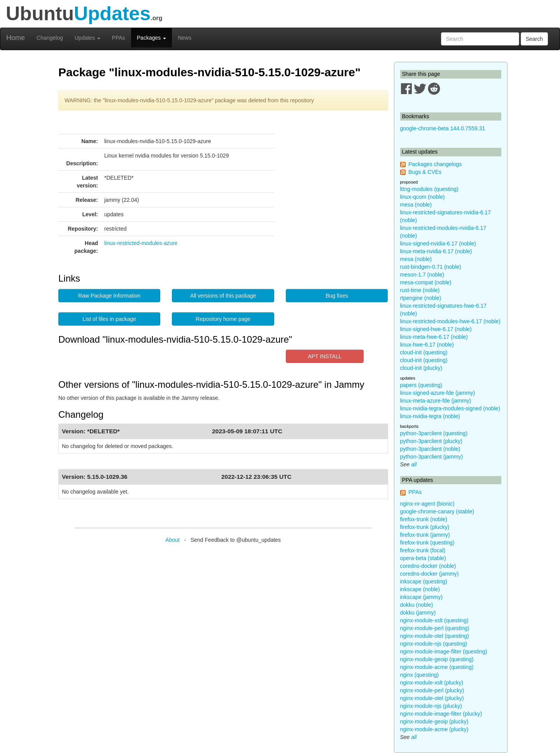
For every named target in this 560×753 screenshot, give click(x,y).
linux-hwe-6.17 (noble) (427, 345)
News (185, 38)
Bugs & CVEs (425, 172)
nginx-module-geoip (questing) (437, 659)
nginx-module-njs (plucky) (431, 706)
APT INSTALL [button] (325, 356)
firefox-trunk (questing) (427, 543)
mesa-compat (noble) (426, 282)
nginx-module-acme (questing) (437, 667)
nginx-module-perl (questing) (435, 628)
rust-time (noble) (420, 290)
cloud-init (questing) (424, 352)
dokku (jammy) (418, 613)
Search (534, 39)
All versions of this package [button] (223, 296)
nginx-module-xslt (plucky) (432, 683)
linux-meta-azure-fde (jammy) (436, 401)
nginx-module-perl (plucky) (432, 690)
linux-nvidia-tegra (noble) (430, 416)
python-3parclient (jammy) (432, 457)
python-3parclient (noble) (430, 449)
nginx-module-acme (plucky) (434, 729)
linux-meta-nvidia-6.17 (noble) (436, 251)
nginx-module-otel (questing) (435, 636)
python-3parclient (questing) (434, 433)
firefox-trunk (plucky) (425, 527)
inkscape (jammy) (422, 597)
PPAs (119, 38)
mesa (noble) (416, 205)
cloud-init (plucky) (421, 368)
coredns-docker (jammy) (430, 574)
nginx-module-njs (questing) (434, 644)
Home (16, 38)
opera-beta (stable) (423, 558)
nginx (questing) (420, 675)
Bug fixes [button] (337, 296)
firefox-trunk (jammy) (425, 535)
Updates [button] (87, 38)
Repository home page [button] (223, 319)
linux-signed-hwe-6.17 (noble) (436, 329)
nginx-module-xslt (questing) (434, 620)
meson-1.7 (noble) (422, 275)
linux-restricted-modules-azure (141, 243)
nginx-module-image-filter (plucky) (441, 714)
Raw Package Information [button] (109, 296)
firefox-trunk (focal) (423, 550)
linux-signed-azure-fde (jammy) (438, 393)
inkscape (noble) (420, 589)
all (414, 464)
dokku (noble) (417, 605)
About (172, 540)
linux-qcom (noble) (423, 197)
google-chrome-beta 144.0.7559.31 (443, 128)
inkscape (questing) (424, 581)
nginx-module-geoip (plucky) (434, 721)
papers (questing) (421, 385)
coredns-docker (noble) (428, 566)
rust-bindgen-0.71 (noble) (431, 267)
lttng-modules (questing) (429, 189)
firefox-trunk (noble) (424, 519)
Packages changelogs (435, 164)
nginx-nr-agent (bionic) (427, 504)
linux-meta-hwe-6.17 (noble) (434, 337)
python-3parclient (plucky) (431, 441)
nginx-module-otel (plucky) (432, 698)
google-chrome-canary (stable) (437, 511)
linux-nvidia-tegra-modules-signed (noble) (450, 408)
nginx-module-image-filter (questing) (444, 651)
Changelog (50, 38)
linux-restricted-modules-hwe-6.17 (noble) (450, 321)
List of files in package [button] (109, 319)
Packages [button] (151, 38)
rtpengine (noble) (421, 298)
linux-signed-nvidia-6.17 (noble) (438, 243)
